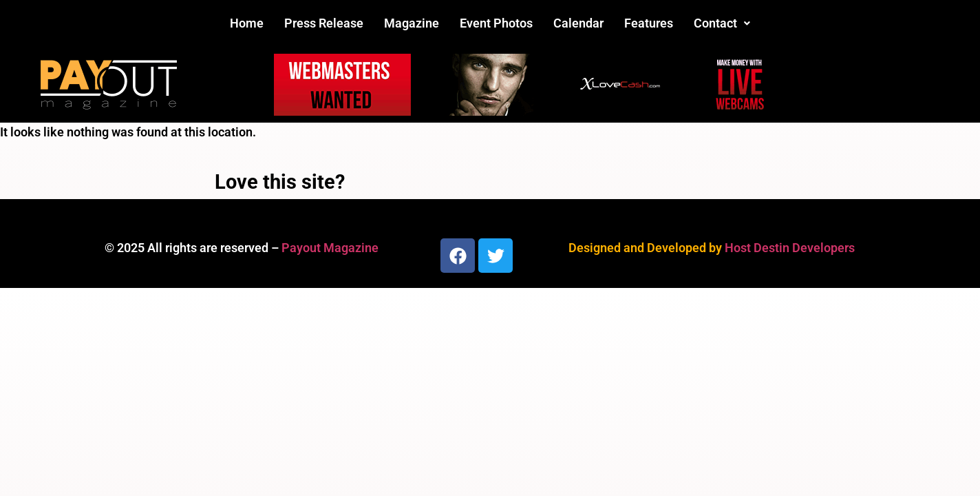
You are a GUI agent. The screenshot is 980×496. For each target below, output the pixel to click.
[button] (722, 23)
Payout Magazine (330, 248)
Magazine (412, 23)
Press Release (324, 23)
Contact (722, 23)
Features (649, 23)
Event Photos (496, 23)
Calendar (578, 23)
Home (247, 23)
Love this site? (280, 182)
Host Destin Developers (790, 248)
